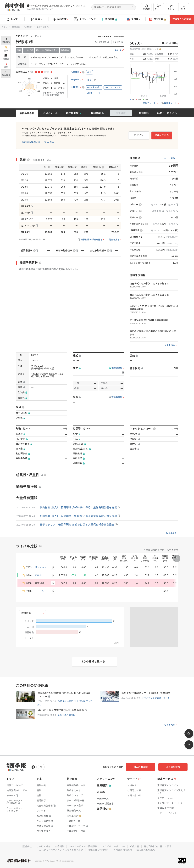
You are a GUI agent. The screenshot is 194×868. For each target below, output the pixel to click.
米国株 (133, 19)
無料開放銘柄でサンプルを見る (38, 142)
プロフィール (50, 113)
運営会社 (27, 846)
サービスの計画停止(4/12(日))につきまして (53, 6)
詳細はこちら (162, 135)
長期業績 (96, 113)
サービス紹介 (43, 846)
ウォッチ (171, 7)
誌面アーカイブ (166, 113)
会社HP (118, 50)
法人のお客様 (173, 767)
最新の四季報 (27, 113)
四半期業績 (72, 113)
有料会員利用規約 (122, 850)
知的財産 (134, 846)
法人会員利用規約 (146, 850)
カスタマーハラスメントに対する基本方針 (61, 850)
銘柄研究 (61, 19)
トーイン (40, 591)
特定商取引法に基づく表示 (158, 846)
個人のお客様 (141, 767)
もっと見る (170, 158)
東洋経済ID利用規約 (98, 850)
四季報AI (158, 19)
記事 (36, 19)
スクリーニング (85, 19)
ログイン (184, 7)
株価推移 (144, 113)
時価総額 (26, 613)
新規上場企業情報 (67, 715)
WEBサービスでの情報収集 (83, 846)
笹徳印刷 (28, 27)
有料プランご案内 (182, 19)
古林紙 (38, 575)
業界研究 (109, 19)
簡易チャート (149, 103)
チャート (159, 7)
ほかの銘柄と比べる (93, 662)
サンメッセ (41, 567)
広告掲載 (60, 846)
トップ (12, 19)
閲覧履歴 (146, 7)
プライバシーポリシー (114, 846)
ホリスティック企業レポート (156, 698)
